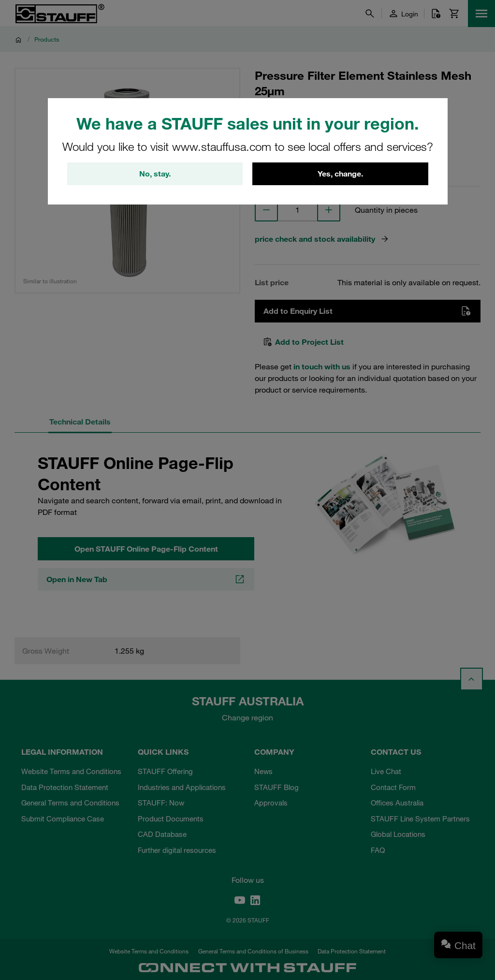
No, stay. (155, 174)
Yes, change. (340, 174)
